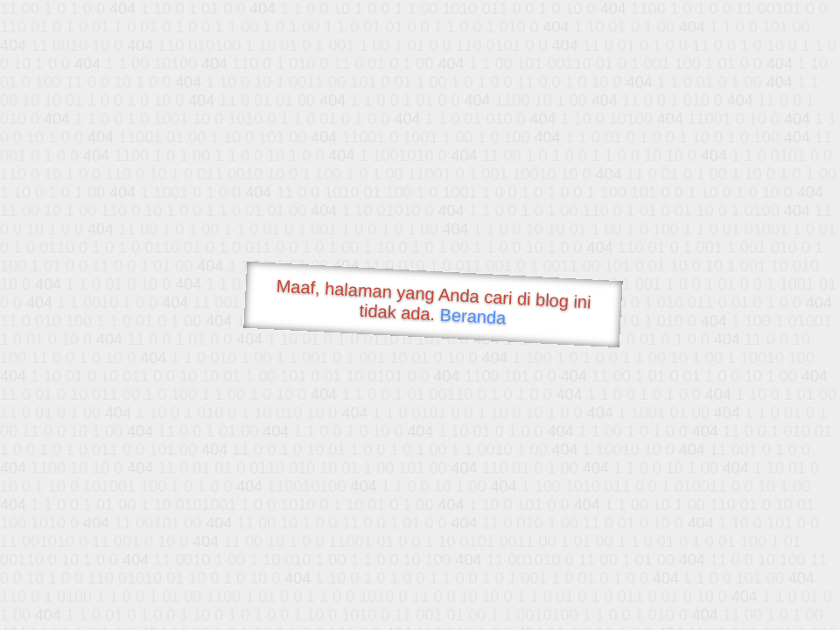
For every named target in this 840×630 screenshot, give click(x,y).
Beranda (473, 316)
